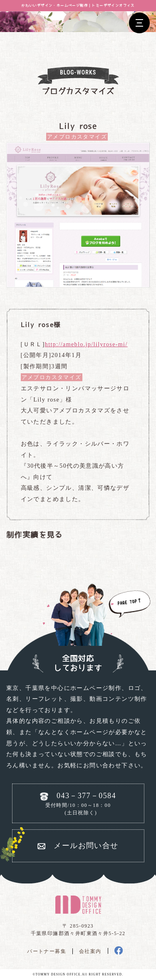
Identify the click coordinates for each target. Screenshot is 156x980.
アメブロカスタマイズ (77, 137)
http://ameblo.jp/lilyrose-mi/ (86, 344)
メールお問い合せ (86, 846)
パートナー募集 (47, 951)
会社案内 (90, 951)
